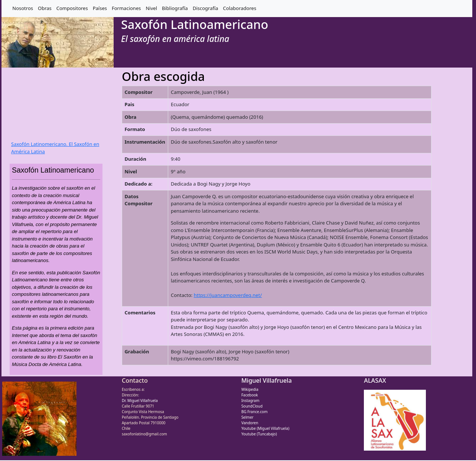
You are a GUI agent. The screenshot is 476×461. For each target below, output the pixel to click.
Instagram (250, 400)
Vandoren (250, 423)
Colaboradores (240, 8)
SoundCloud (252, 406)
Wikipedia (250, 389)
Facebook (250, 395)
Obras (45, 8)
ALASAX (375, 380)
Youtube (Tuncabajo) (259, 434)
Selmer (247, 417)
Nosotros (23, 8)
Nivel (151, 8)
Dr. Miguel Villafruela (140, 400)
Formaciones (126, 8)
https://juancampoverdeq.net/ (228, 295)
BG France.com (255, 412)
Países (100, 8)
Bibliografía (175, 8)
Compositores (72, 8)
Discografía (206, 8)
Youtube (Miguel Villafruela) (265, 428)
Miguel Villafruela (267, 380)
